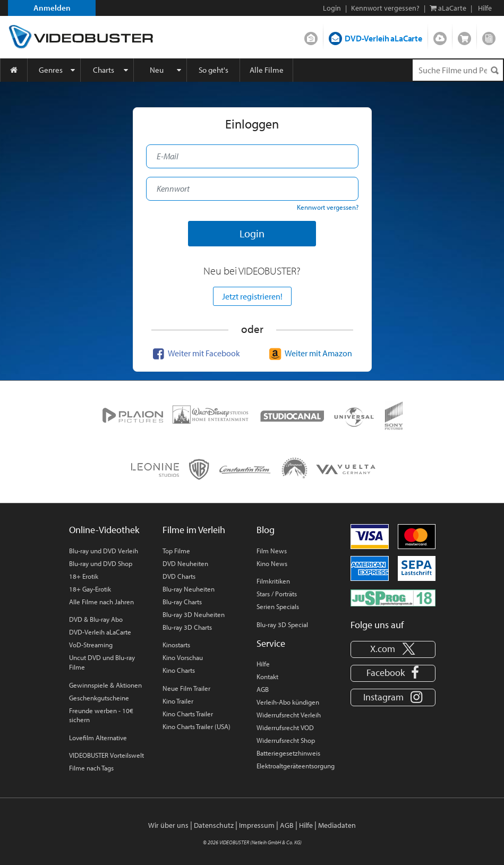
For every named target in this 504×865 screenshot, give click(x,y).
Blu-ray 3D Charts (187, 627)
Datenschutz (214, 825)
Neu (157, 70)
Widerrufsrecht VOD (285, 727)
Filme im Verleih (194, 530)
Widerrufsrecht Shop (286, 740)
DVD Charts (179, 576)
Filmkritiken (273, 581)
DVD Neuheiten (185, 563)
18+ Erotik (84, 576)
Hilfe (263, 664)
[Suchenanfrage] (458, 70)
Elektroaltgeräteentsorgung (296, 766)
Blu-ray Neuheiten (189, 589)
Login (332, 8)
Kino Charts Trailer (188, 714)
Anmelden (52, 8)
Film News (272, 551)
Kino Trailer (178, 701)
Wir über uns (168, 825)
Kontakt (267, 676)
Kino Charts (179, 670)
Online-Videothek (104, 530)
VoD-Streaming (91, 645)
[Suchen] (494, 70)
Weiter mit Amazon (309, 353)
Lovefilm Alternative (98, 738)
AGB (263, 689)
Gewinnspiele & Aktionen (105, 685)
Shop (464, 36)
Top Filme (176, 551)
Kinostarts (176, 645)
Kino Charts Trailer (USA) (197, 726)
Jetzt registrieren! (252, 296)
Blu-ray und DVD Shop (101, 563)
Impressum (257, 825)
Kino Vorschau (183, 657)
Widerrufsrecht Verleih (289, 715)
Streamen (440, 36)
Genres (51, 70)
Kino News (272, 563)
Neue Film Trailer (186, 688)
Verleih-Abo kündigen (288, 702)
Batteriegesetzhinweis (288, 753)
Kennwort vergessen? (385, 8)
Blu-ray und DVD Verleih (104, 551)
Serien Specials (278, 606)
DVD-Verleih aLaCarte (383, 38)
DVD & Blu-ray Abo (96, 619)
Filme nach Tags (91, 768)
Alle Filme (267, 70)
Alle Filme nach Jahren (101, 602)
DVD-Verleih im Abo (311, 36)
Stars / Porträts (277, 594)
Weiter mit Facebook (195, 353)
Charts (104, 70)
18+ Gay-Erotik (90, 589)
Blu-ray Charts (182, 602)
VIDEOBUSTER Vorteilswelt (106, 755)
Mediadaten (337, 825)
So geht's (213, 70)
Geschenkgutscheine (99, 698)
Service (271, 643)
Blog (489, 36)
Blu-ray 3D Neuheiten (194, 614)
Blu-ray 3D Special (282, 624)
